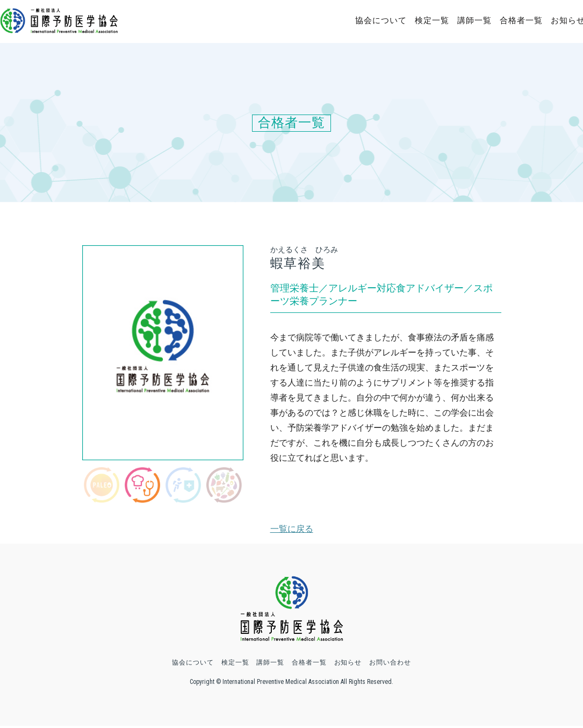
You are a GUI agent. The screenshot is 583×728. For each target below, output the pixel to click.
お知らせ (348, 665)
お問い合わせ (391, 665)
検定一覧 (432, 20)
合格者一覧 (521, 20)
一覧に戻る (292, 529)
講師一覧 (474, 20)
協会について (381, 20)
